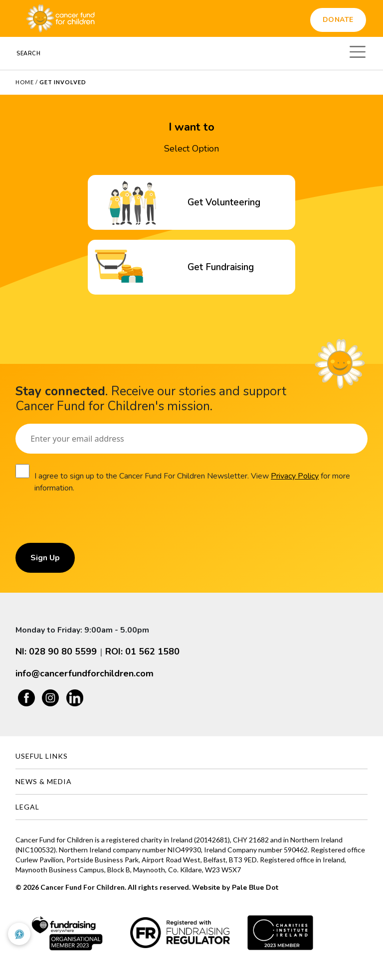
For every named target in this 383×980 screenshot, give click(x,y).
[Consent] (22, 471)
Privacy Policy (295, 476)
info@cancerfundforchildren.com (85, 673)
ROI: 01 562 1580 (142, 652)
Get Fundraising (221, 267)
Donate (338, 20)
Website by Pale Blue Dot (235, 888)
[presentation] (91, 523)
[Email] (191, 439)
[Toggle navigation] (358, 50)
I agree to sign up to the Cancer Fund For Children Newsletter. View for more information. (192, 482)
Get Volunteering (224, 202)
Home (25, 82)
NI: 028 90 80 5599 (56, 652)
